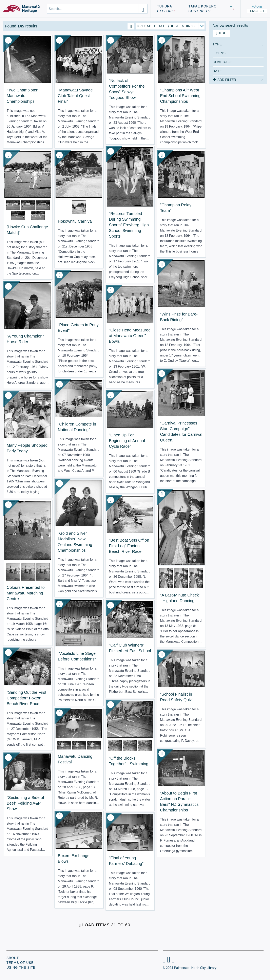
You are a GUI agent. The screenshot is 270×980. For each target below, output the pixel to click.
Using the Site (21, 968)
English (257, 11)
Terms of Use (20, 963)
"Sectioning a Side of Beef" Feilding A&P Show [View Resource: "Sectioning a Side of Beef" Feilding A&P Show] (25, 803)
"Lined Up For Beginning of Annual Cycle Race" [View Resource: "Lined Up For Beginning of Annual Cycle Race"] (127, 441)
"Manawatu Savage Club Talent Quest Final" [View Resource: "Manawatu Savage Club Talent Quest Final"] (75, 96)
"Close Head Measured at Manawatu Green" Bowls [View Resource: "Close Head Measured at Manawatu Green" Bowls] (130, 336)
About (13, 958)
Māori (257, 7)
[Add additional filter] (238, 79)
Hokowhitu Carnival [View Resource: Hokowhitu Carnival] (75, 221)
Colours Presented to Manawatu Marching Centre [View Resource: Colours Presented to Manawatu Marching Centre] (26, 593)
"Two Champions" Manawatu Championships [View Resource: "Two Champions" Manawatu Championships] (23, 96)
